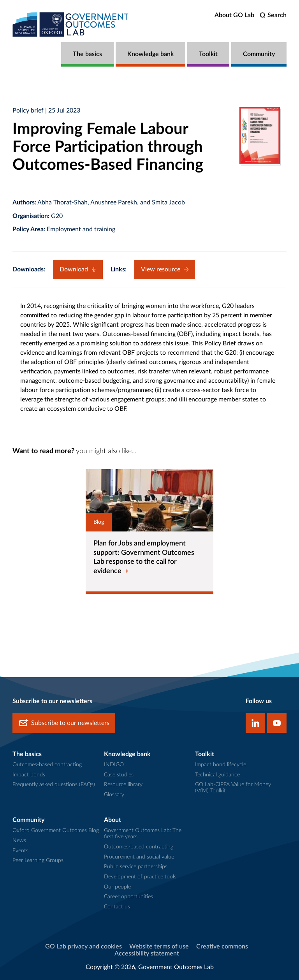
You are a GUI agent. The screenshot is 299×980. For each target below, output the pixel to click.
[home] (71, 24)
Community (259, 54)
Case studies (119, 775)
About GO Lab (234, 15)
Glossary (114, 795)
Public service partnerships (136, 867)
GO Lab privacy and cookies (84, 947)
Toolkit (208, 54)
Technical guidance (217, 775)
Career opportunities (128, 897)
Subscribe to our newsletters (64, 723)
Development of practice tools (140, 877)
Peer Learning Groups (38, 860)
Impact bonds (29, 775)
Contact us (117, 907)
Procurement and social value (139, 857)
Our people (117, 887)
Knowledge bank (150, 54)
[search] (273, 15)
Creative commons (222, 947)
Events (20, 851)
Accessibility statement (147, 954)
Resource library (123, 785)
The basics (87, 54)
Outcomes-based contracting (47, 765)
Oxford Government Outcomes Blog (56, 830)
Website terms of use (159, 947)
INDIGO (114, 765)
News (19, 841)
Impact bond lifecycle (221, 765)
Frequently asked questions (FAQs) (54, 785)
